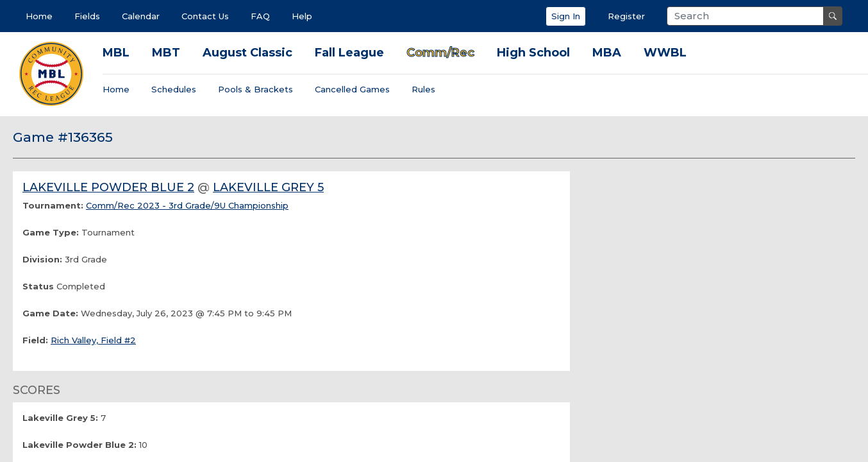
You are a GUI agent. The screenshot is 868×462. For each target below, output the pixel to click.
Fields (87, 16)
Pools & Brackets (255, 89)
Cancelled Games (352, 89)
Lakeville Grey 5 (268, 187)
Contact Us (205, 16)
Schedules (174, 89)
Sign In (566, 16)
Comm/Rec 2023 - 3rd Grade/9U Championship (187, 205)
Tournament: (53, 205)
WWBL (665, 53)
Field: (35, 340)
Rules (423, 89)
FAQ (260, 16)
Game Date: (50, 313)
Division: (42, 259)
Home (39, 16)
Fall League (349, 53)
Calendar (141, 16)
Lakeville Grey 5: (60, 418)
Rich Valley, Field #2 (93, 340)
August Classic (247, 53)
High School (533, 53)
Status (38, 286)
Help (302, 16)
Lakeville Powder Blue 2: (79, 445)
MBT (166, 53)
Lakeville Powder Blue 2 (108, 187)
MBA (607, 53)
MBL (116, 53)
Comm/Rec (440, 53)
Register (626, 16)
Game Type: (51, 232)
